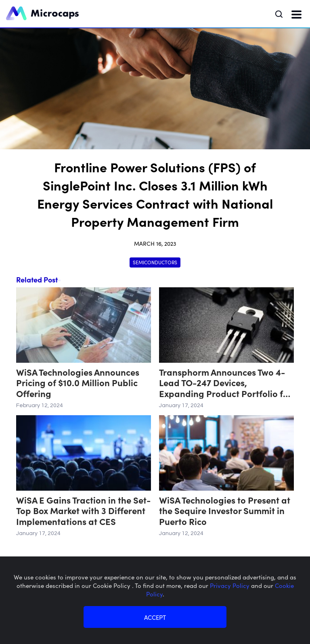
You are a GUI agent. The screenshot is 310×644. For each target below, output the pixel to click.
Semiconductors (155, 262)
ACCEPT (155, 617)
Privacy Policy (230, 585)
